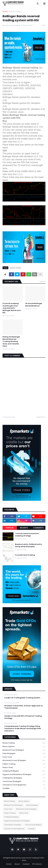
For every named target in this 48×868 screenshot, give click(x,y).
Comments (38, 528)
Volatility (24, 788)
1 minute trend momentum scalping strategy (27, 535)
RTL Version (37, 864)
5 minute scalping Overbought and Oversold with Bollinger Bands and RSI (12, 308)
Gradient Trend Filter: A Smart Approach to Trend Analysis (24, 707)
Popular (10, 528)
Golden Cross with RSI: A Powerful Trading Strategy (23, 717)
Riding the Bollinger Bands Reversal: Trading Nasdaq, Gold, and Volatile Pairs (11, 341)
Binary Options (24, 747)
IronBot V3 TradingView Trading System (22, 698)
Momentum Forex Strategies (24, 760)
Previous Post (9, 417)
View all (42, 281)
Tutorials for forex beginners (24, 785)
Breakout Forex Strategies (24, 750)
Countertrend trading (25, 555)
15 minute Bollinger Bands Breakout (34, 305)
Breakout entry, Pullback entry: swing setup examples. (29, 545)
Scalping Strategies (24, 771)
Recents (24, 528)
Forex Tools (24, 757)
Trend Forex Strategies (24, 782)
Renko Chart (24, 768)
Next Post (40, 417)
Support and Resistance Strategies (24, 775)
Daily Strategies (24, 754)
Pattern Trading (24, 764)
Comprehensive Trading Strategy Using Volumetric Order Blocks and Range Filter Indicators (23, 729)
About (17, 864)
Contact (26, 864)
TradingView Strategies (24, 778)
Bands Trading (15, 11)
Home (5, 11)
